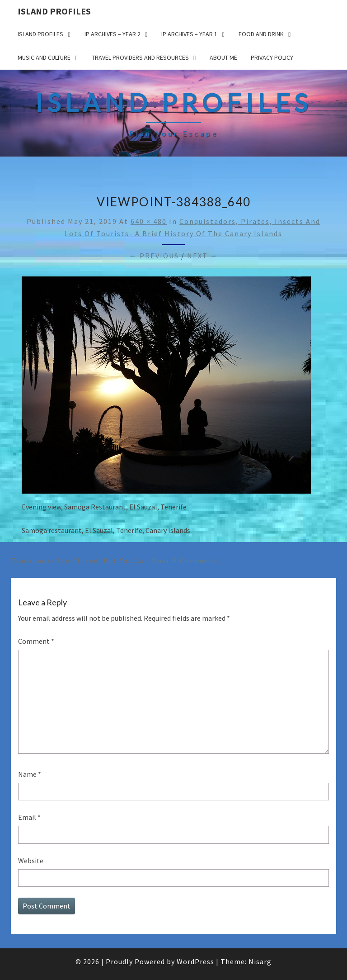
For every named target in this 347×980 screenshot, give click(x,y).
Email (29, 817)
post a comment (185, 561)
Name (30, 774)
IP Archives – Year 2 (113, 34)
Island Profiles (54, 11)
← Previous (154, 256)
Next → (203, 256)
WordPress (195, 961)
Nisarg (260, 961)
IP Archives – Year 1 (189, 34)
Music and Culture (44, 57)
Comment (36, 641)
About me (223, 57)
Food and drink (261, 34)
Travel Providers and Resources (140, 57)
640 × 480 (149, 221)
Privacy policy (272, 57)
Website (31, 861)
